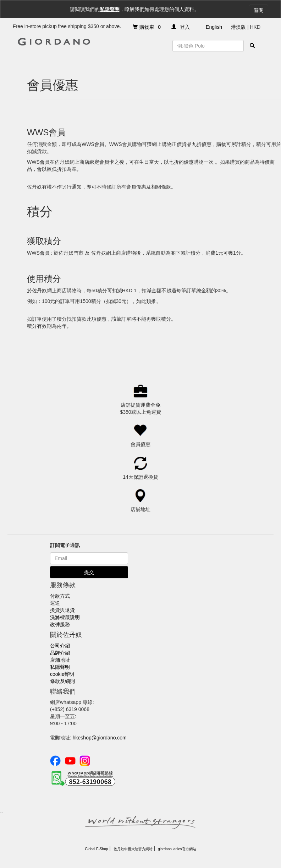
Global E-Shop (96, 849)
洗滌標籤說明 (65, 617)
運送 (55, 603)
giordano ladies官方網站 (177, 849)
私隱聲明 (110, 9)
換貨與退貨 (62, 610)
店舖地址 (60, 660)
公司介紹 (60, 646)
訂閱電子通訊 (65, 545)
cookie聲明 (62, 674)
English (214, 27)
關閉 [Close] (259, 10)
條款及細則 (62, 681)
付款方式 (60, 596)
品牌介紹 (60, 653)
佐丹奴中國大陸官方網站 (133, 849)
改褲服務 (60, 624)
